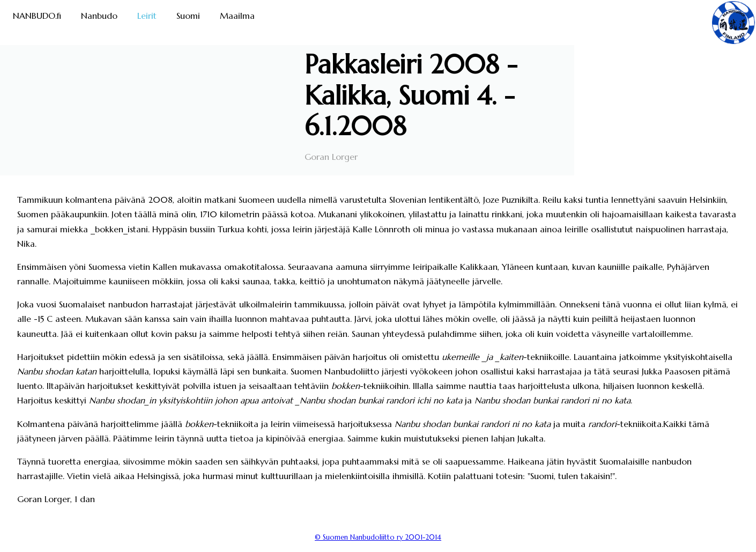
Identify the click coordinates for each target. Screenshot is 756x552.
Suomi (188, 16)
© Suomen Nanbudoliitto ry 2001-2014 (378, 538)
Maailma (237, 16)
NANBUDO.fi (37, 16)
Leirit (147, 16)
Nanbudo (99, 16)
